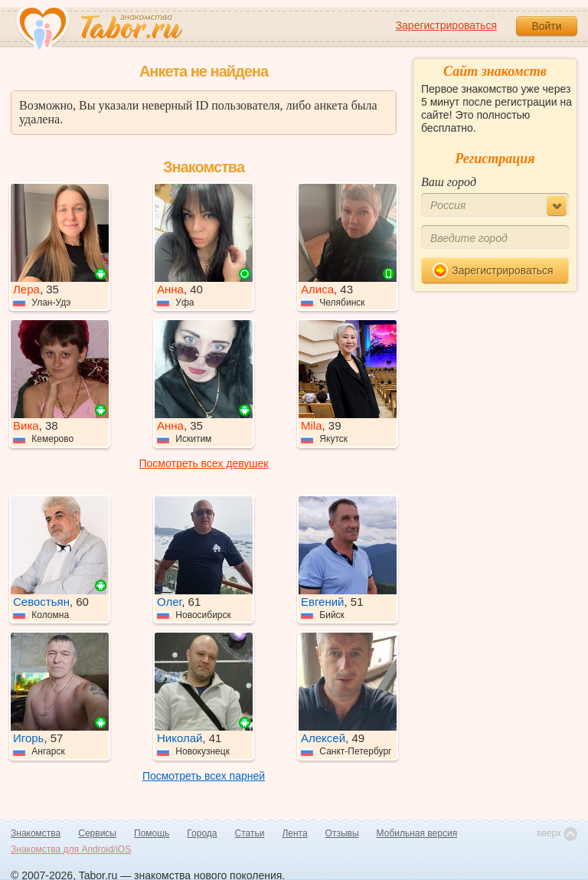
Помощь (152, 833)
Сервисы (97, 833)
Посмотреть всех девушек (204, 463)
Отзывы (342, 833)
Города (202, 833)
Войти (546, 26)
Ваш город (449, 182)
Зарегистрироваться (446, 25)
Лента (294, 833)
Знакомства (36, 833)
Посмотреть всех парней (204, 776)
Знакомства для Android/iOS (71, 849)
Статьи (250, 833)
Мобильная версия (417, 833)
